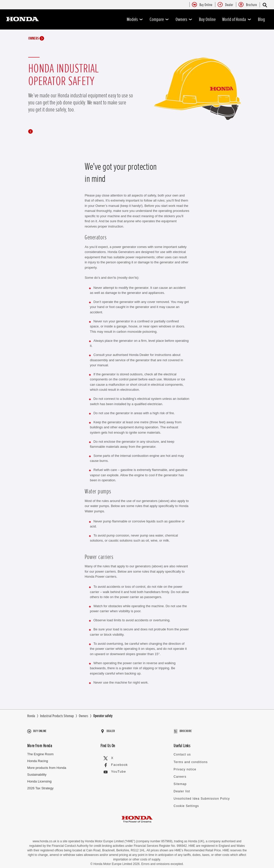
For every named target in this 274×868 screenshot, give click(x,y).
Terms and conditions (189, 759)
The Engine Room (40, 752)
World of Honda (237, 19)
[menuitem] (206, 5)
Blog (261, 19)
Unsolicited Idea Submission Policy (199, 793)
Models (135, 19)
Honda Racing (38, 759)
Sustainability (37, 772)
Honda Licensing (39, 779)
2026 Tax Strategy (40, 786)
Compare (159, 19)
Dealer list (181, 786)
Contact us (181, 752)
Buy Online (207, 19)
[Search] (265, 5)
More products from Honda (47, 765)
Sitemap (180, 780)
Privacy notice (184, 766)
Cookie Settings (185, 800)
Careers (179, 773)
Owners (184, 19)
